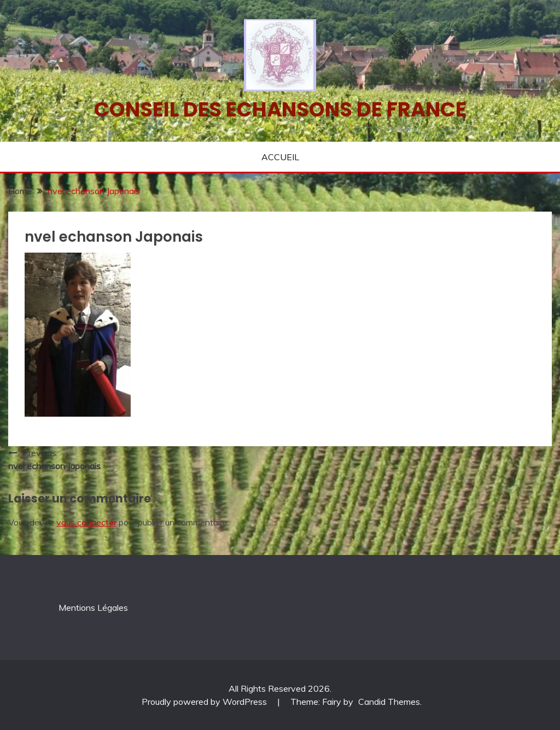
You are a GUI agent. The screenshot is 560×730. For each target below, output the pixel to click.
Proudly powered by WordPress (205, 702)
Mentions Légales (93, 608)
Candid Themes (389, 702)
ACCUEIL (280, 157)
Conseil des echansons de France (280, 109)
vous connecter (86, 522)
